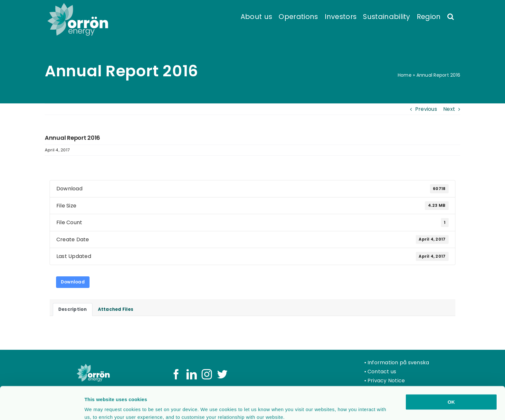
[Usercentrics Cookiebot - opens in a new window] (42, 407)
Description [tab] (73, 309)
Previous (426, 109)
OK (451, 371)
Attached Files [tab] (116, 309)
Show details (338, 407)
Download (73, 282)
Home (405, 75)
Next (449, 109)
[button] (451, 16)
